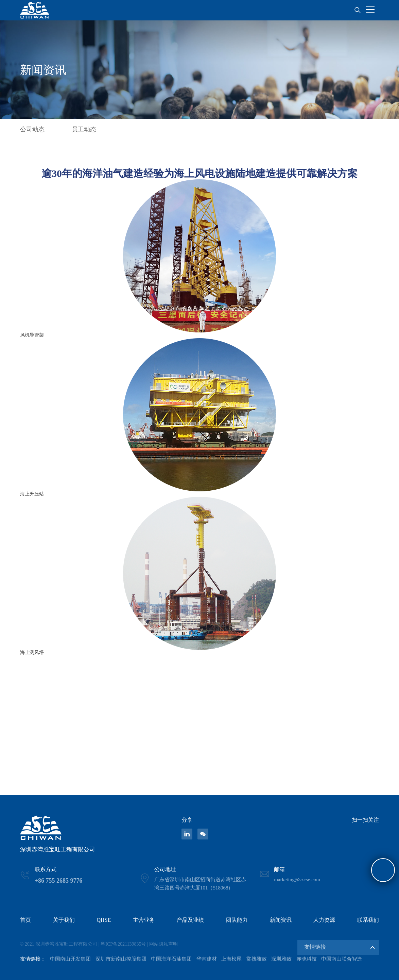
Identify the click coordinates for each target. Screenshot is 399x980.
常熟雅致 (257, 959)
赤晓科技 (307, 959)
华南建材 (207, 959)
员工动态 (84, 129)
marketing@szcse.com (297, 880)
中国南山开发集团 (70, 959)
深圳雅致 (281, 959)
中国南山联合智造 (342, 959)
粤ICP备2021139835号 (123, 944)
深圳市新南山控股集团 (121, 959)
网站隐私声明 (163, 944)
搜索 (357, 10)
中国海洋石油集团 (171, 959)
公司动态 (32, 129)
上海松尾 (231, 959)
